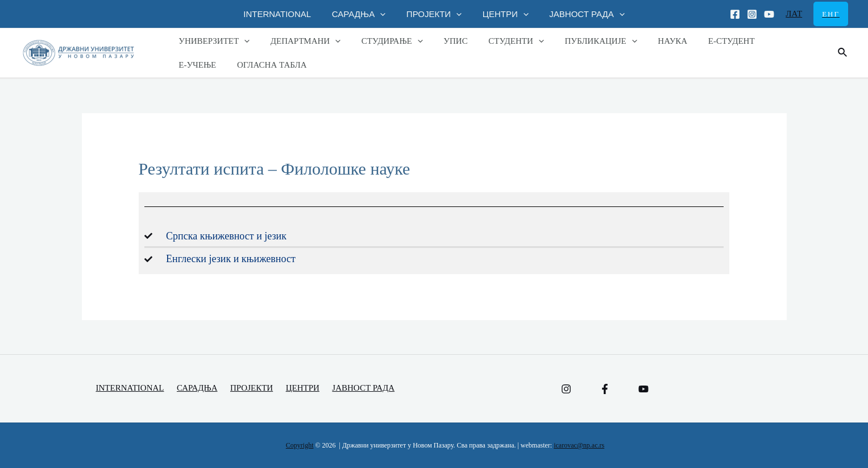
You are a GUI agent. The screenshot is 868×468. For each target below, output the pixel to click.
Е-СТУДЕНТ (703, 41)
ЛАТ (794, 14)
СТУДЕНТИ (499, 41)
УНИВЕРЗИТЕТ (212, 41)
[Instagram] (752, 14)
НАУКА (648, 41)
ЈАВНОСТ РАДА (579, 14)
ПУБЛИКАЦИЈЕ (580, 41)
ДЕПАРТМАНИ (300, 41)
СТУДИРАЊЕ (383, 41)
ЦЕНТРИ (502, 14)
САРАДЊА (363, 14)
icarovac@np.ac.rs (579, 445)
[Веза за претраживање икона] (843, 53)
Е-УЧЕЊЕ (762, 41)
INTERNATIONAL (285, 14)
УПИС (442, 41)
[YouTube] (643, 389)
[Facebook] (735, 14)
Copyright (300, 445)
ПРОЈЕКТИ (434, 14)
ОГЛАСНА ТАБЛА (212, 65)
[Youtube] (769, 14)
